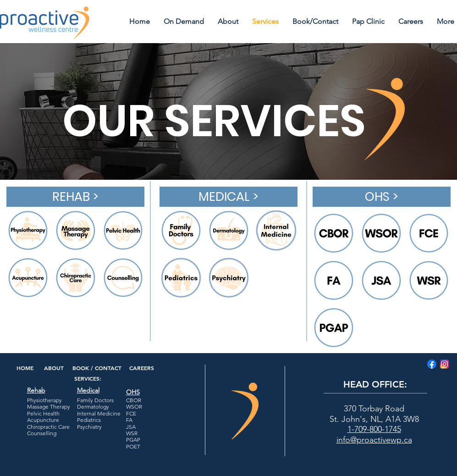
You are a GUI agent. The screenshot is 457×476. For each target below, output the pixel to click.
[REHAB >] (75, 197)
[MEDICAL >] (228, 197)
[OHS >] (382, 197)
